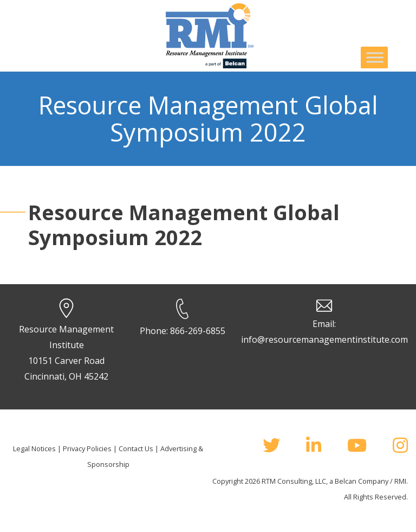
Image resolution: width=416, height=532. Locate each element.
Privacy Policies (87, 448)
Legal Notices (34, 448)
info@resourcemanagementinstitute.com (324, 339)
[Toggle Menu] (375, 57)
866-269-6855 (198, 331)
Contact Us (136, 448)
